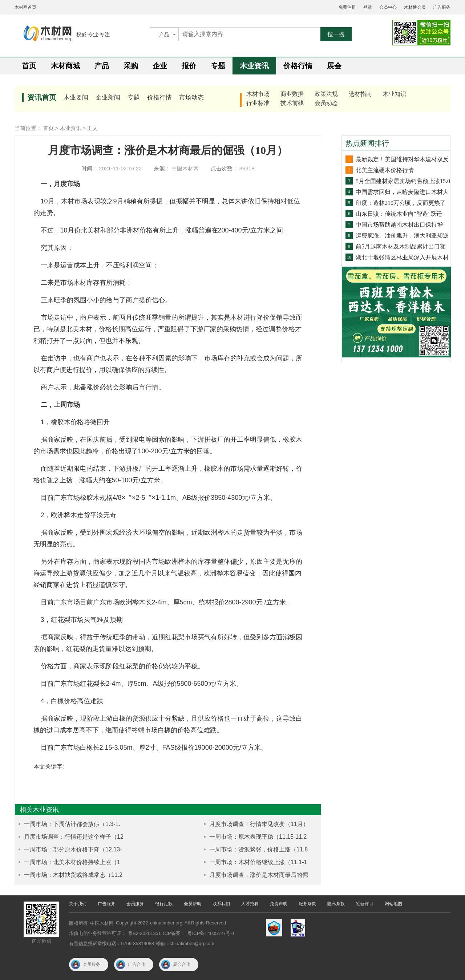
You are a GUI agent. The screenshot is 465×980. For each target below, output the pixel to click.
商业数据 (292, 94)
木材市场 (258, 94)
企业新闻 (108, 98)
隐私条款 (336, 904)
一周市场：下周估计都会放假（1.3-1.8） (68, 824)
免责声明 (279, 904)
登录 (368, 7)
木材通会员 (415, 7)
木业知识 (395, 94)
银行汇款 (164, 904)
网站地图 (393, 904)
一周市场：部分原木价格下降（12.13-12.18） (68, 850)
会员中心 (388, 7)
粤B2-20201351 (144, 933)
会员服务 (135, 904)
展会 (334, 66)
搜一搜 (336, 34)
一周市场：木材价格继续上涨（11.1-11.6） (254, 862)
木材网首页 (25, 7)
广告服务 (442, 7)
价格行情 (298, 66)
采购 (131, 66)
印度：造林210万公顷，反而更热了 (401, 203)
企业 (160, 66)
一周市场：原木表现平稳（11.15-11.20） (254, 837)
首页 (29, 66)
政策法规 (326, 94)
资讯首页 (42, 97)
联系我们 (221, 904)
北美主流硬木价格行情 (385, 170)
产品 (164, 35)
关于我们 (78, 904)
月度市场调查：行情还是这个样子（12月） (69, 837)
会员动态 (326, 103)
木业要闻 (76, 98)
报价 (189, 66)
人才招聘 (250, 904)
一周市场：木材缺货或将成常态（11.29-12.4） (69, 875)
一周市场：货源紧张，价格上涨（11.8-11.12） (254, 850)
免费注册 (347, 7)
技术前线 (292, 103)
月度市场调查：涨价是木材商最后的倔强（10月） (254, 875)
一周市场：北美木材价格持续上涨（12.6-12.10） (68, 862)
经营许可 (365, 904)
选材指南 (360, 94)
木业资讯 (254, 66)
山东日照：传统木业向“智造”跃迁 (399, 214)
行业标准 (258, 103)
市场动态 (191, 98)
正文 (92, 128)
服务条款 (307, 904)
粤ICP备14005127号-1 (211, 933)
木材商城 (65, 66)
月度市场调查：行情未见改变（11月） (259, 824)
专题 (218, 66)
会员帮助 (193, 904)
